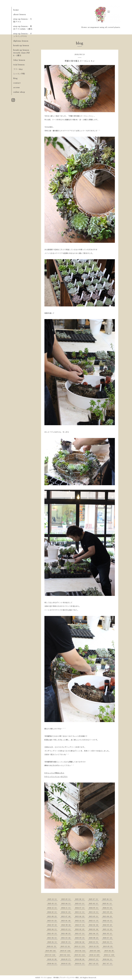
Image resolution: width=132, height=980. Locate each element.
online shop (19, 92)
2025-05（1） (53, 904)
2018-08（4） (80, 959)
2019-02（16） (65, 955)
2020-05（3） (66, 942)
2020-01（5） (52, 946)
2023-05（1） (94, 916)
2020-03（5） (94, 942)
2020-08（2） (94, 938)
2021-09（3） (52, 934)
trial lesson (19, 65)
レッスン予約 (19, 74)
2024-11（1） (66, 908)
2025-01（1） (108, 904)
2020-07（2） (108, 938)
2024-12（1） (52, 908)
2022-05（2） (108, 925)
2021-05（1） (108, 934)
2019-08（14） (51, 951)
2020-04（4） (80, 942)
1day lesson (19, 60)
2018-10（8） (52, 959)
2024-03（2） (108, 908)
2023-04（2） (108, 916)
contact (17, 83)
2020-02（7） (108, 942)
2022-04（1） (52, 929)
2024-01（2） (66, 912)
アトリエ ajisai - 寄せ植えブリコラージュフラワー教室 (60, 978)
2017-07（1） (108, 964)
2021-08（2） (66, 934)
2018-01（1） (80, 964)
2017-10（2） (94, 964)
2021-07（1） (80, 934)
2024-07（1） (80, 908)
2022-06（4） (94, 925)
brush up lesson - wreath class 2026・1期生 (22, 53)
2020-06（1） (53, 942)
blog (15, 78)
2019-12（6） (66, 946)
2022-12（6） (80, 921)
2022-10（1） (108, 921)
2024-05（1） (94, 908)
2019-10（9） (94, 946)
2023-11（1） (80, 912)
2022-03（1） (66, 929)
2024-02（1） (52, 912)
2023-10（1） (94, 912)
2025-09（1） (66, 899)
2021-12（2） (108, 929)
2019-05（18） (95, 951)
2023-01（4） (66, 921)
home (16, 10)
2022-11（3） (94, 921)
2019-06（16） (81, 951)
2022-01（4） (94, 929)
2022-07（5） (80, 925)
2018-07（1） (94, 959)
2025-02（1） (94, 904)
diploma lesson (21, 41)
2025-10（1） (53, 899)
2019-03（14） (51, 955)
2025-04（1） (66, 904)
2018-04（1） (52, 964)
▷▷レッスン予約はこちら (54, 773)
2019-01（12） (80, 955)
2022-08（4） (66, 925)
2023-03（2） (52, 921)
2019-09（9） (108, 946)
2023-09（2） (108, 912)
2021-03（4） (66, 938)
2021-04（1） (52, 938)
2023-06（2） (80, 916)
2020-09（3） (80, 938)
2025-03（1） (80, 904)
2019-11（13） (80, 946)
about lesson (20, 14)
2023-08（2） (52, 916)
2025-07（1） (94, 899)
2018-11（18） (110, 955)
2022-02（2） (80, 929)
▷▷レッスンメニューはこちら (56, 777)
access (16, 88)
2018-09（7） (66, 959)
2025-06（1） (108, 899)
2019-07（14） (66, 951)
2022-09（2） (53, 925)
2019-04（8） (110, 951)
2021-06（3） (94, 934)
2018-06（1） (108, 959)
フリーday (18, 69)
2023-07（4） (66, 916)
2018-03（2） (66, 964)
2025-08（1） (80, 899)
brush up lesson (21, 46)
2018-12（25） (95, 955)
